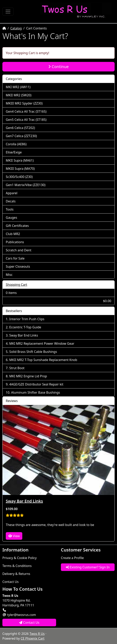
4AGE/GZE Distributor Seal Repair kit (36, 384)
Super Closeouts (18, 266)
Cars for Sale (15, 258)
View (14, 536)
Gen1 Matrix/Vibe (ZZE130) (26, 185)
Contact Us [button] (29, 623)
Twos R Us (37, 634)
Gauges (11, 218)
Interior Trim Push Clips (27, 319)
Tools (10, 209)
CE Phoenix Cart (33, 638)
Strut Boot (17, 368)
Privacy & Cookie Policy (19, 558)
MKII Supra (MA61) (20, 160)
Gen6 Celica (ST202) (20, 128)
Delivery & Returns (16, 574)
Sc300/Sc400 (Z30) (19, 177)
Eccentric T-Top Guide (25, 327)
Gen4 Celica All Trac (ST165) (26, 111)
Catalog (16, 28)
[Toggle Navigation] (8, 12)
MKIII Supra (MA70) (20, 169)
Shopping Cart (17, 285)
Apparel (12, 193)
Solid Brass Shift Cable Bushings (33, 352)
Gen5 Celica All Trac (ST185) (26, 120)
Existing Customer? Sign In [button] (88, 567)
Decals (11, 201)
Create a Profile (72, 558)
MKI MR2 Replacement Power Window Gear (42, 343)
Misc (9, 275)
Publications (15, 242)
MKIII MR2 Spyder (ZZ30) (24, 103)
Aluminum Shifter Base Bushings (36, 392)
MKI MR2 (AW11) (18, 87)
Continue (59, 67)
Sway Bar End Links (24, 335)
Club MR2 (13, 234)
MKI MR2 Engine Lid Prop (28, 376)
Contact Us (10, 582)
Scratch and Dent (19, 250)
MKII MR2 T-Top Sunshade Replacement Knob (43, 360)
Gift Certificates (17, 226)
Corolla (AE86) (16, 144)
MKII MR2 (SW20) (19, 95)
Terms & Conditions (17, 566)
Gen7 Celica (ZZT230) (21, 136)
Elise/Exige (14, 152)
